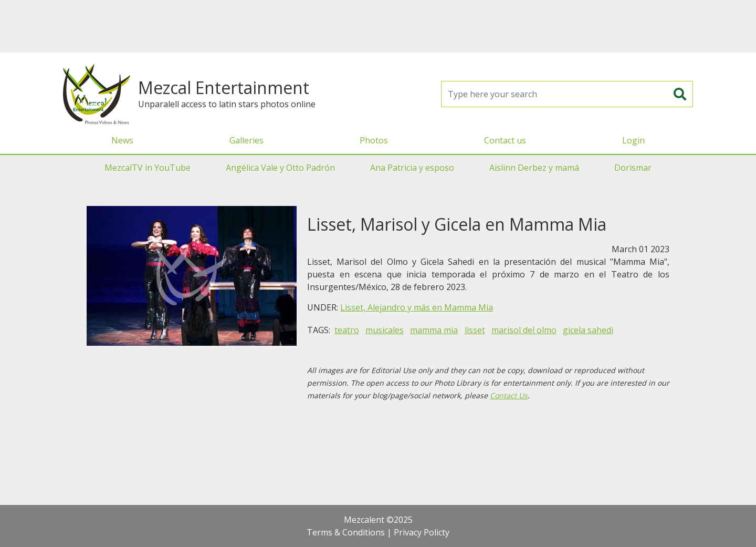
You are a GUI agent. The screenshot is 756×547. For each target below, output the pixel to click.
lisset (475, 330)
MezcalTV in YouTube (148, 168)
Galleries (246, 140)
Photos (374, 140)
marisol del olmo (524, 330)
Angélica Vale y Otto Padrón (280, 168)
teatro (347, 330)
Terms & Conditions (346, 532)
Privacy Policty (422, 532)
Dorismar (633, 168)
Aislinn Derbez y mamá (534, 168)
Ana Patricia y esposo (412, 168)
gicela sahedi (588, 330)
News (122, 140)
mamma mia (434, 330)
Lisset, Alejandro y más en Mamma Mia (417, 307)
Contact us (505, 140)
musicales (385, 330)
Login (633, 140)
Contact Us (509, 395)
